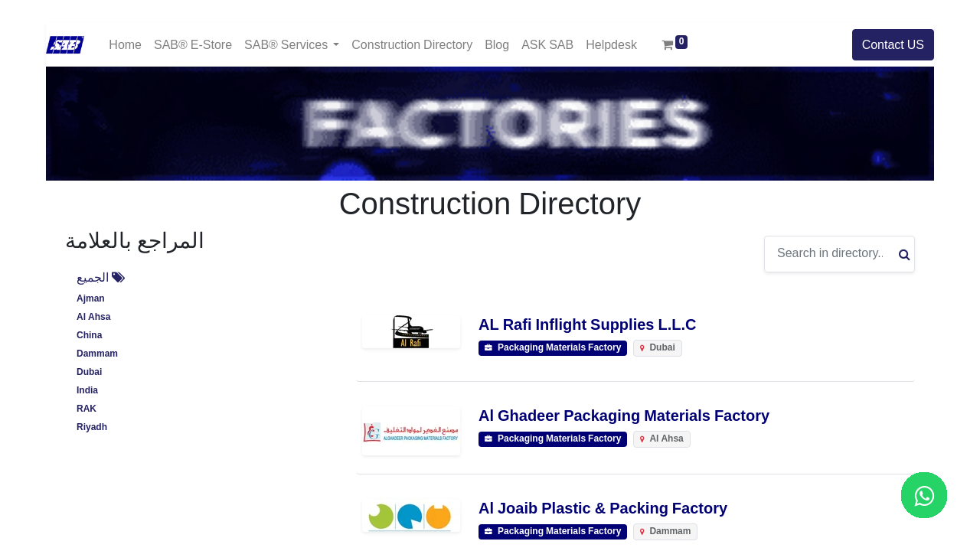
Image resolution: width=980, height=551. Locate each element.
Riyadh (92, 427)
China (89, 336)
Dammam (97, 354)
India (87, 391)
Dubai (89, 372)
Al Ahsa (93, 317)
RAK (87, 409)
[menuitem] (125, 45)
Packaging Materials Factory (553, 348)
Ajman (91, 299)
